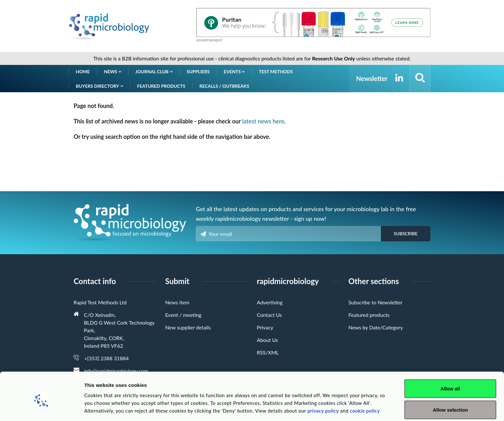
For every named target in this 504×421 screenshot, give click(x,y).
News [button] (113, 72)
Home (83, 72)
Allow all (450, 362)
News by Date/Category (376, 327)
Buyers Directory (99, 86)
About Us (267, 340)
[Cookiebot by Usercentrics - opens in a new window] (42, 408)
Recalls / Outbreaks (224, 86)
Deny (450, 404)
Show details (337, 404)
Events (234, 72)
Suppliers (198, 72)
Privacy (265, 327)
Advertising (270, 302)
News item (177, 302)
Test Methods (276, 72)
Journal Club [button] (154, 72)
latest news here (263, 121)
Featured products (161, 86)
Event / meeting (183, 315)
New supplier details (188, 327)
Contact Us (269, 315)
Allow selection (450, 383)
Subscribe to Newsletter (375, 302)
